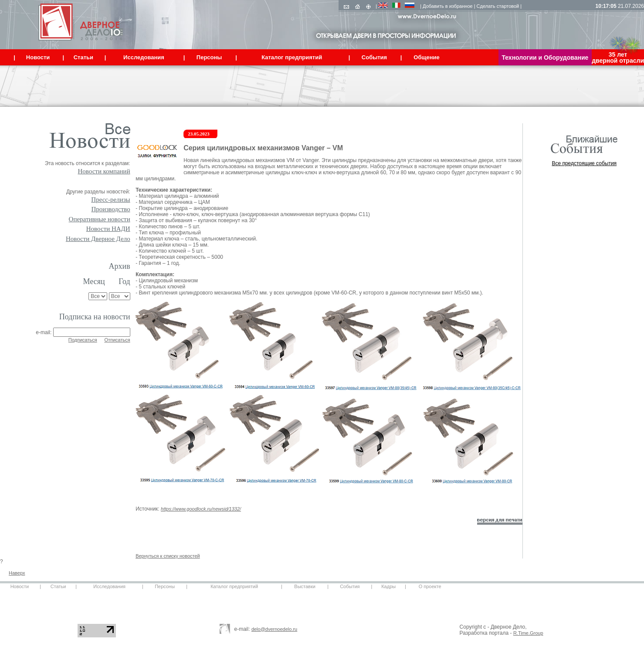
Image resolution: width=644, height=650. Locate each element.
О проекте (430, 586)
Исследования (109, 586)
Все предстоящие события (584, 163)
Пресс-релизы (110, 200)
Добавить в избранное (448, 6)
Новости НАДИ (108, 229)
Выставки (305, 586)
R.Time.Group (528, 633)
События (350, 586)
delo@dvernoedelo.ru (274, 629)
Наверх (17, 573)
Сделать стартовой (498, 6)
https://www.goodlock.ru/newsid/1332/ (201, 509)
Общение (426, 57)
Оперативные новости (100, 219)
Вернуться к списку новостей (168, 556)
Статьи (58, 586)
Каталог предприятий (234, 586)
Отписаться (117, 340)
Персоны (165, 586)
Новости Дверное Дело (98, 239)
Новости (20, 586)
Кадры (388, 586)
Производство (111, 209)
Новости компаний (104, 171)
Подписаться (83, 340)
